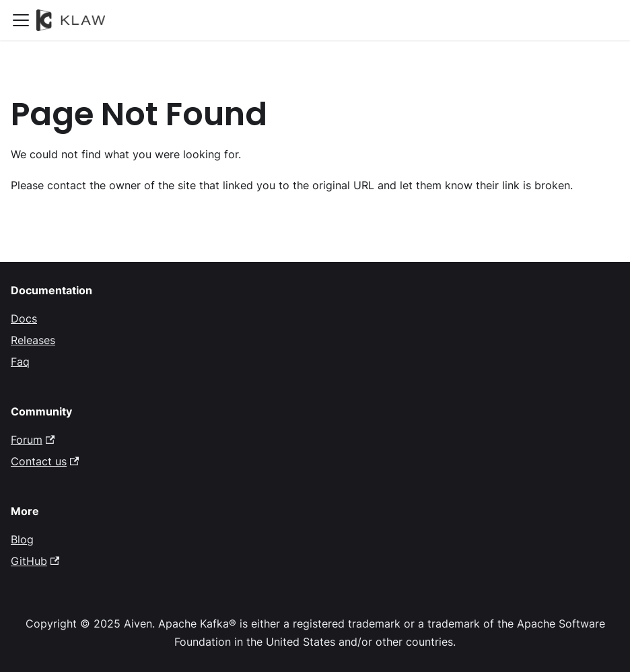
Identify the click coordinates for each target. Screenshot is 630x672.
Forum (33, 440)
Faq (20, 362)
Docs (24, 318)
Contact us (45, 461)
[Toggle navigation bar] (21, 20)
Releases (33, 340)
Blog (22, 539)
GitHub (35, 561)
